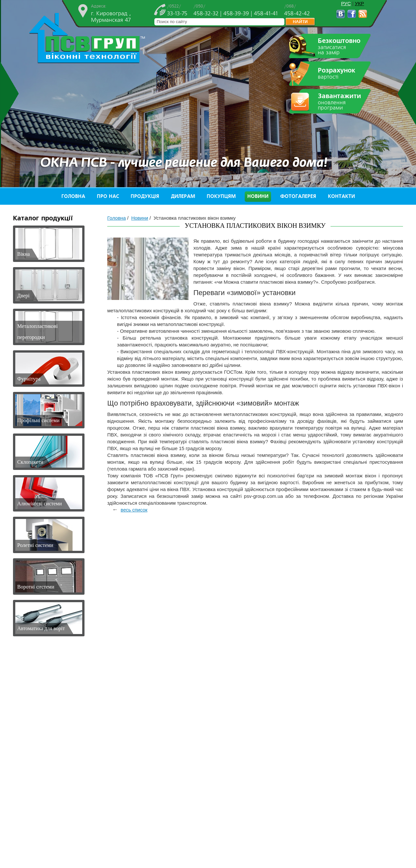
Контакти (341, 196)
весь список (134, 510)
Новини (258, 196)
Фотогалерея (298, 196)
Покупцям (221, 196)
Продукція (145, 196)
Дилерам (183, 196)
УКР (359, 3)
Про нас (108, 196)
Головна (73, 196)
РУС (346, 3)
